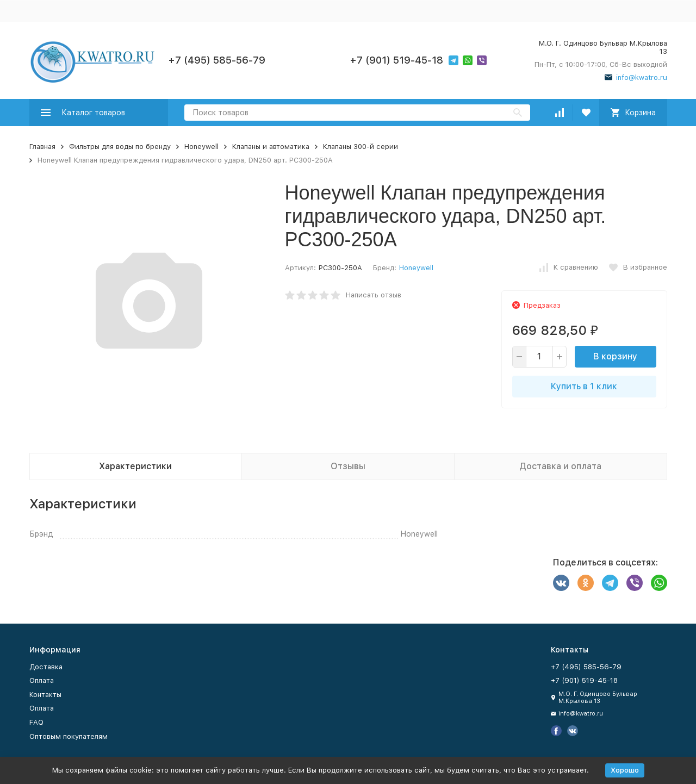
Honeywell (201, 147)
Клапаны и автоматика (271, 147)
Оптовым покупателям (69, 736)
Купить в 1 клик (584, 386)
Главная (42, 147)
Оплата (42, 680)
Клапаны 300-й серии (361, 147)
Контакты (45, 695)
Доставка (46, 667)
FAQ (36, 722)
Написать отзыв (374, 295)
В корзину (615, 356)
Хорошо (625, 770)
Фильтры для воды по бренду (120, 147)
